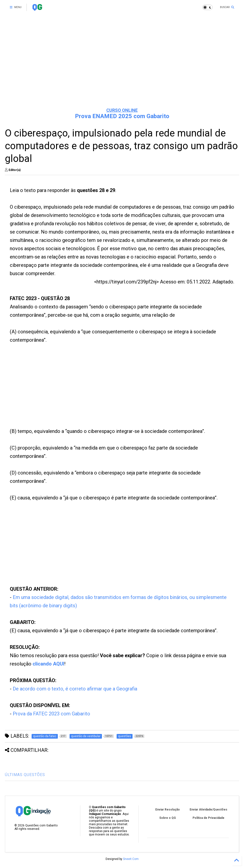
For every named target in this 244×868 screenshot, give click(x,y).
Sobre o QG (168, 818)
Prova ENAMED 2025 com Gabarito (122, 116)
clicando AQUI (48, 664)
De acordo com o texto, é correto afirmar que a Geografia (75, 689)
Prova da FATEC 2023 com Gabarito (51, 714)
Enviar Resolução (168, 810)
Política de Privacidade (208, 818)
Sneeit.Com (131, 859)
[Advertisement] (122, 66)
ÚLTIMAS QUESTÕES (25, 775)
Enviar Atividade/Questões (208, 810)
